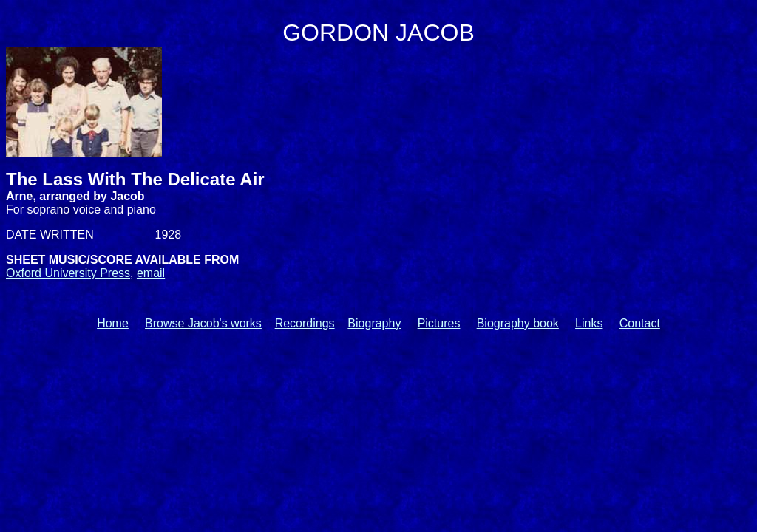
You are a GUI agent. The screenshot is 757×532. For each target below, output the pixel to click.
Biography (374, 323)
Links (589, 323)
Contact (640, 323)
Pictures (439, 323)
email (151, 273)
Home (113, 323)
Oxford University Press (68, 273)
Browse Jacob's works (203, 323)
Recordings (305, 323)
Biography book (518, 323)
